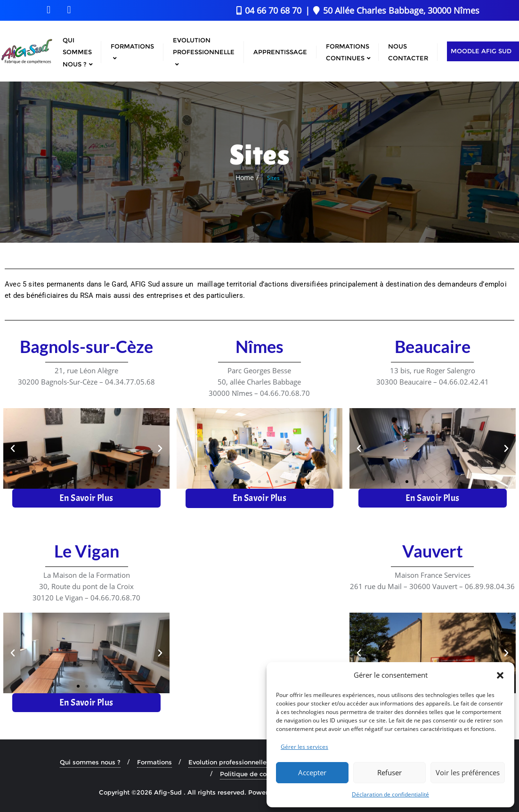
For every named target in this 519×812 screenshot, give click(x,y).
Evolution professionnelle (227, 762)
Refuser (389, 772)
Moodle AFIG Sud (481, 51)
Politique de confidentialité (262, 773)
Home (245, 177)
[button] (500, 675)
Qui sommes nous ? (90, 762)
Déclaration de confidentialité (390, 794)
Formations (154, 762)
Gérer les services (304, 747)
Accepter (312, 772)
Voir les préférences (468, 772)
